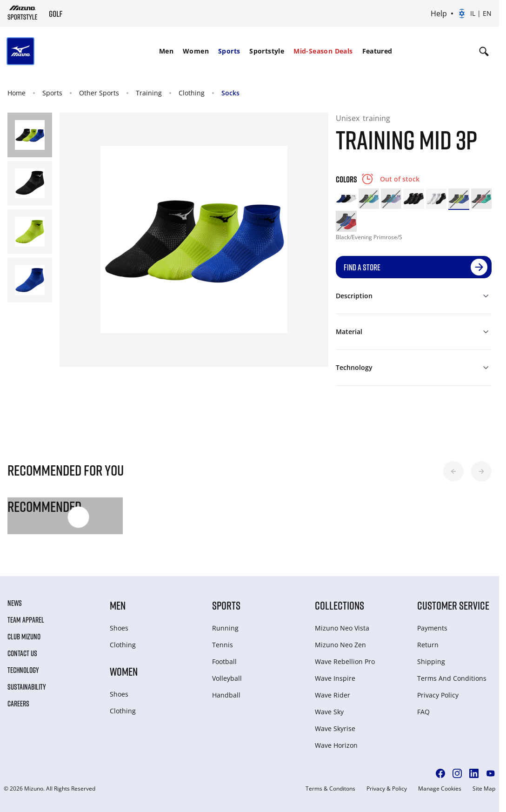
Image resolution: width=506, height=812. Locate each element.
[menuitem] (166, 51)
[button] (453, 471)
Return (428, 645)
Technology (23, 670)
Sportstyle (267, 51)
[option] (346, 199)
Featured (377, 51)
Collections (340, 605)
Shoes (119, 628)
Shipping (431, 661)
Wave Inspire (335, 678)
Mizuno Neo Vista (342, 628)
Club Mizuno (24, 637)
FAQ (423, 712)
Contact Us (22, 653)
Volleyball (227, 678)
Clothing (192, 93)
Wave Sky (329, 712)
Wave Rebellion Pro (345, 661)
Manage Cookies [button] (440, 789)
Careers (18, 704)
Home (17, 93)
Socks (230, 93)
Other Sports (99, 93)
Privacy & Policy (387, 789)
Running (225, 628)
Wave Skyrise (335, 728)
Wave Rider (333, 695)
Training (149, 93)
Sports (229, 51)
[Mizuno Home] (23, 13)
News (15, 603)
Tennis (223, 645)
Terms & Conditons (330, 789)
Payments (432, 628)
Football (224, 661)
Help (439, 13)
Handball (226, 695)
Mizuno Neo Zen (340, 645)
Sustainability (27, 687)
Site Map (484, 789)
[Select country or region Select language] (474, 13)
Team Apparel (26, 620)
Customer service (453, 605)
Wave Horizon (336, 745)
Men (166, 51)
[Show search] (484, 51)
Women (196, 51)
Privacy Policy (438, 695)
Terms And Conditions (452, 678)
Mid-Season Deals (323, 51)
